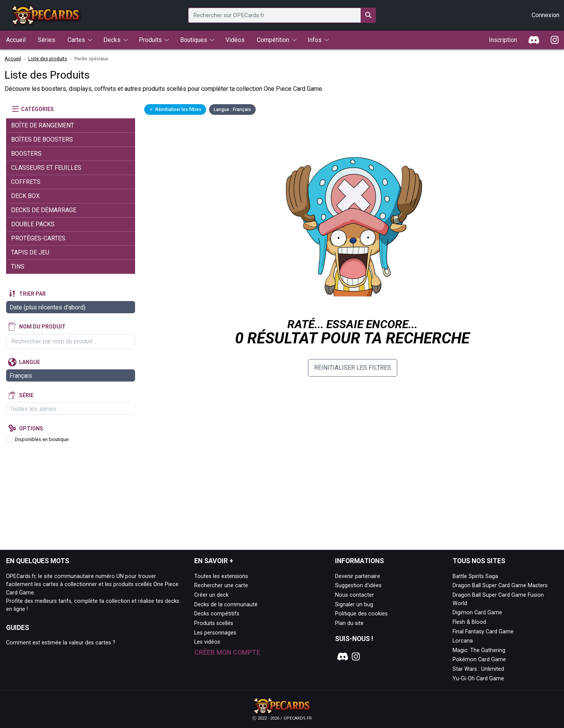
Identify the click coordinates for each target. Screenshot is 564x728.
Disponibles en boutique (42, 439)
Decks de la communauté (226, 605)
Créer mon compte (227, 652)
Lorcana (463, 641)
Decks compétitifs (217, 614)
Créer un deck (211, 595)
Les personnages (215, 633)
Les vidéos (207, 642)
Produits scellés (214, 623)
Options (31, 428)
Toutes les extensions (221, 576)
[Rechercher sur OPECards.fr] (368, 15)
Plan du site (349, 623)
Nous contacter (355, 595)
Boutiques (194, 40)
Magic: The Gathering (479, 650)
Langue (30, 362)
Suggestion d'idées (358, 585)
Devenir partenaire (358, 576)
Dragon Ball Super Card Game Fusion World (498, 599)
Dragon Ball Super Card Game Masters (500, 585)
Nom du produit (42, 327)
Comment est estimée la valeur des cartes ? (61, 643)
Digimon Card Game (477, 613)
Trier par (32, 294)
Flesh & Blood (469, 622)
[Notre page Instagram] (356, 657)
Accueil (13, 59)
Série (26, 395)
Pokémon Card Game (479, 660)
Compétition (273, 40)
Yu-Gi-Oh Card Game (478, 679)
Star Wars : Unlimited (478, 669)
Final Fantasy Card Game (483, 632)
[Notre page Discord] (342, 657)
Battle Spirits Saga (475, 576)
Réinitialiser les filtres (353, 368)
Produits (150, 40)
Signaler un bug (354, 605)
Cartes (76, 40)
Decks (112, 40)
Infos (315, 40)
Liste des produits (48, 59)
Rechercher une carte (221, 585)
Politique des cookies (361, 614)
